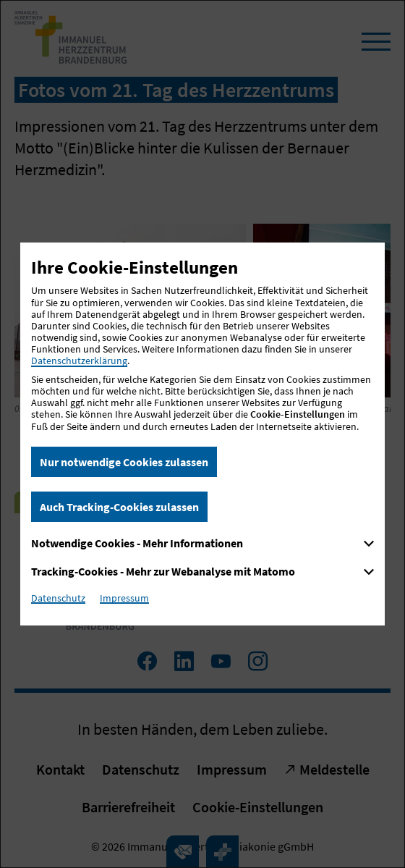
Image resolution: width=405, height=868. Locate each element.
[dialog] (202, 434)
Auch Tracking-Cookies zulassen (119, 507)
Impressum (124, 598)
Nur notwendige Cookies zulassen (124, 462)
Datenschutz (58, 598)
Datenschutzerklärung (79, 361)
